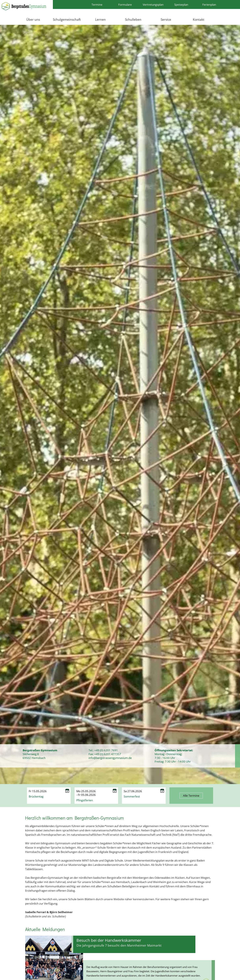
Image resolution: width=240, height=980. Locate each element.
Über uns (33, 19)
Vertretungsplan (153, 4)
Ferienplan (209, 4)
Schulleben (133, 19)
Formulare (125, 4)
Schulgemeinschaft (67, 19)
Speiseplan (181, 4)
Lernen (100, 19)
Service (166, 19)
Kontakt (199, 19)
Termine (97, 4)
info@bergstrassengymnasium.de (110, 758)
